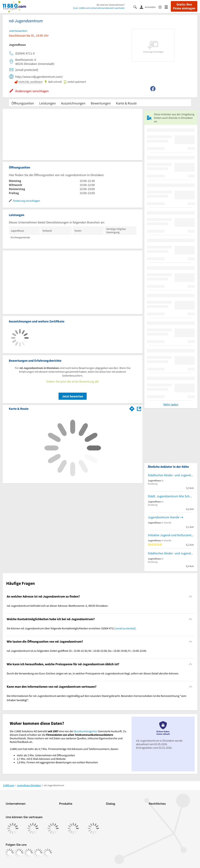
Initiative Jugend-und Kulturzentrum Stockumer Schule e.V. (171, 535)
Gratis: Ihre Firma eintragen (184, 6)
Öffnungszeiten (23, 103)
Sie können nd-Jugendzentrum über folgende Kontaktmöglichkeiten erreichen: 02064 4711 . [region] (72, 628)
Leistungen (47, 103)
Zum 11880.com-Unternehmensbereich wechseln (99, 8)
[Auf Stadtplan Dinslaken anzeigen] (139, 408)
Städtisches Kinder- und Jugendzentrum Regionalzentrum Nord (171, 553)
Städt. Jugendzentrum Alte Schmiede (171, 496)
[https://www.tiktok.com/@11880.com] (29, 853)
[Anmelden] (149, 7)
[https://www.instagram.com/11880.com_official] (19, 853)
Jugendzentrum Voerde (164, 517)
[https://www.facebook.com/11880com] (10, 853)
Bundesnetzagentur (86, 731)
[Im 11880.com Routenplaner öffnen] (132, 408)
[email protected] (125, 628)
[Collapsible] (191, 597)
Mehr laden (171, 404)
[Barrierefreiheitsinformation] (162, 7)
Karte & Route (126, 103)
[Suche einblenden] (137, 7)
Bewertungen (101, 103)
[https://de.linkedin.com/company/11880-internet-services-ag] (38, 853)
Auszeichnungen (73, 103)
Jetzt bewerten (73, 396)
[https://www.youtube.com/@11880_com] (48, 853)
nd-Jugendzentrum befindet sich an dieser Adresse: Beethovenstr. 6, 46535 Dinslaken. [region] (58, 606)
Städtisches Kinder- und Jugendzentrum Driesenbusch (171, 475)
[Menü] (168, 7)
